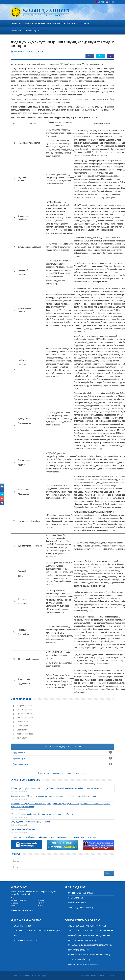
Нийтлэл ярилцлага (25, 718)
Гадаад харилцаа (24, 710)
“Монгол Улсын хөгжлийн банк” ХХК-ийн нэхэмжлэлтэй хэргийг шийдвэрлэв (43, 814)
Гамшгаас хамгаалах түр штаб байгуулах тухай (87, 926)
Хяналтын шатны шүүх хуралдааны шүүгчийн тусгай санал (63, 773)
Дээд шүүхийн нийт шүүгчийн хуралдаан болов (31, 822)
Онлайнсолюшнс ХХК (99, 975)
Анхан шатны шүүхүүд (77, 903)
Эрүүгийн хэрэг (19, 752)
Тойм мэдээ (22, 738)
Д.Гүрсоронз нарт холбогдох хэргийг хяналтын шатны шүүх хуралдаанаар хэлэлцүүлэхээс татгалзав (53, 837)
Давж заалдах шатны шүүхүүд (80, 908)
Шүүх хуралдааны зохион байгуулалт (84, 964)
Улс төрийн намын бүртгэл (25, 940)
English (110, 2)
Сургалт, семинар (24, 714)
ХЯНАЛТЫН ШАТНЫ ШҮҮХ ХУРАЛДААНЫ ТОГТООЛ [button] (30, 31)
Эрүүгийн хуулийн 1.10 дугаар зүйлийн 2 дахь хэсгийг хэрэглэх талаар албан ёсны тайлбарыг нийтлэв (54, 796)
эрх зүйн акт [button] (59, 24)
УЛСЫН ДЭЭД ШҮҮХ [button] (43, 24)
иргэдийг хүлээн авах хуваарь (81, 893)
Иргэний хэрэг (19, 758)
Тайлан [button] (71, 24)
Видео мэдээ (23, 726)
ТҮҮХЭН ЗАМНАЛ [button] (26, 24)
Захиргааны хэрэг (21, 764)
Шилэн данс (22, 730)
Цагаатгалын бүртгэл (23, 926)
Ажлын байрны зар (25, 734)
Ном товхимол (23, 722)
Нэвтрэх (109, 873)
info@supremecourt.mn (26, 910)
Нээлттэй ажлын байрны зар (23, 829)
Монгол (100, 2)
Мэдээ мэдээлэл (24, 706)
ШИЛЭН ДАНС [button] (83, 24)
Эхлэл (14, 24)
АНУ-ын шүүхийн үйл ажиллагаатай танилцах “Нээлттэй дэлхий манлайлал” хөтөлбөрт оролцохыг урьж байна (57, 788)
